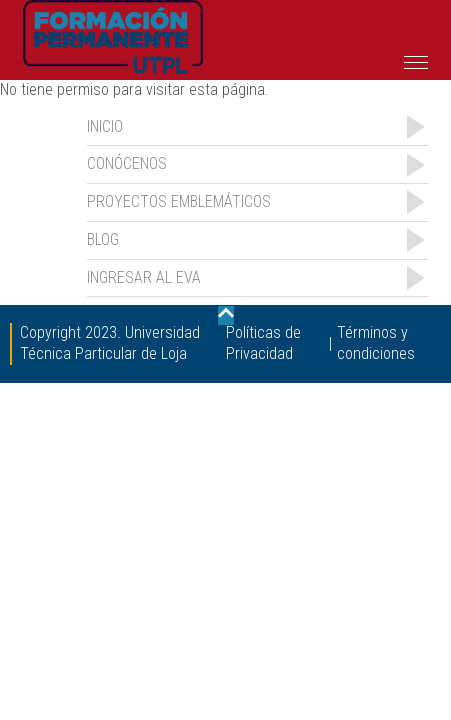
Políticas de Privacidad (263, 343)
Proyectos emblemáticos (179, 201)
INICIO (105, 126)
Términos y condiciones (376, 343)
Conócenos (127, 163)
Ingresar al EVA (144, 277)
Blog (103, 239)
